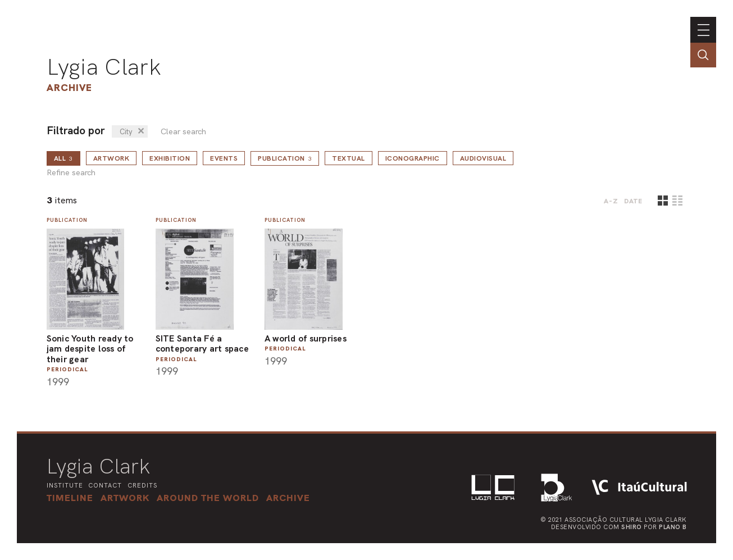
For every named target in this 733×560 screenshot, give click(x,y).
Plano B (673, 527)
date (633, 201)
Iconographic (413, 158)
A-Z (611, 201)
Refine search (71, 173)
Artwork (111, 158)
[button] (208, 498)
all (63, 158)
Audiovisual (483, 158)
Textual (349, 158)
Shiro (632, 527)
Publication (285, 158)
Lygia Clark (104, 67)
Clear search (183, 132)
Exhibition (170, 158)
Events (224, 158)
